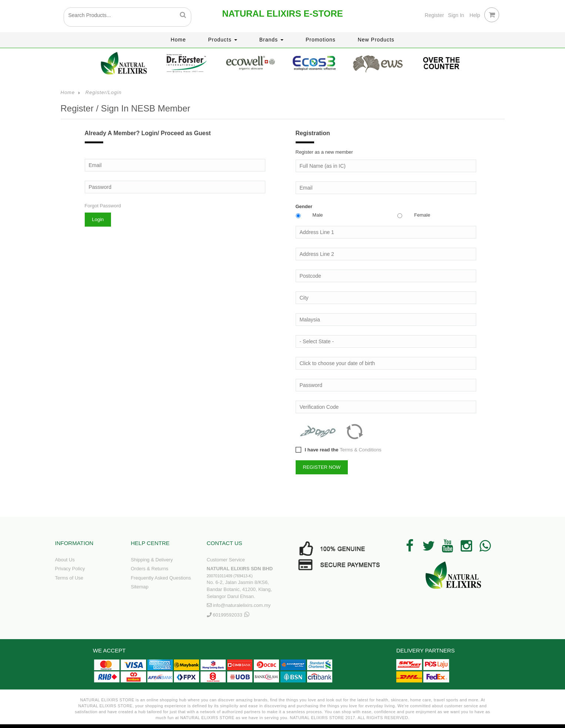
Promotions (321, 40)
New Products (376, 40)
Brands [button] (271, 40)
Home (178, 40)
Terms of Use (69, 578)
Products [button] (223, 40)
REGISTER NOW (322, 467)
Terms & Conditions (361, 450)
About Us (65, 560)
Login (98, 219)
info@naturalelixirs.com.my (242, 605)
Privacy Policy (70, 569)
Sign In (456, 15)
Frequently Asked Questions (161, 578)
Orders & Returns (150, 569)
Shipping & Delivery (152, 560)
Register (434, 15)
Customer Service (226, 560)
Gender (304, 206)
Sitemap (140, 587)
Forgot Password (103, 206)
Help (475, 15)
